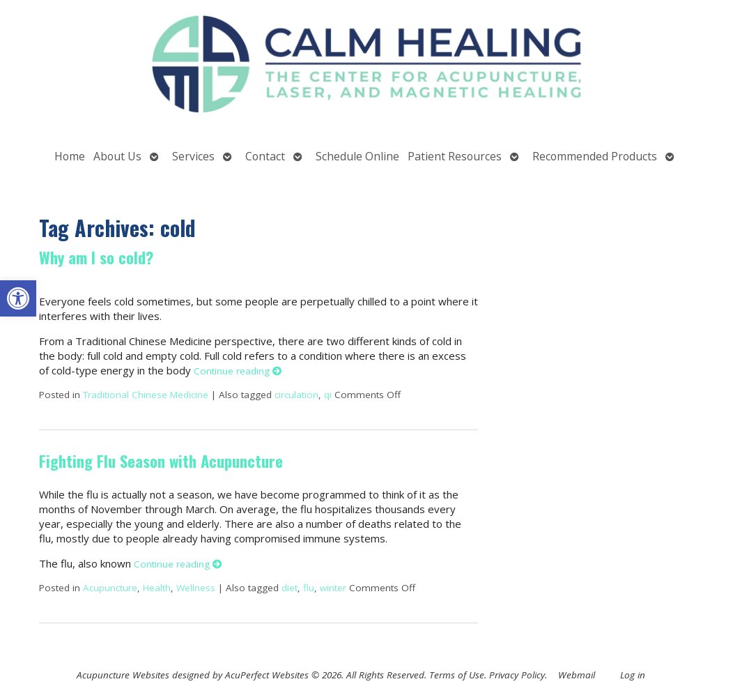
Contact (265, 156)
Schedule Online (357, 156)
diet (290, 588)
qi (328, 395)
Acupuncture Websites (123, 675)
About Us (117, 156)
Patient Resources (455, 156)
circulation (296, 395)
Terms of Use (457, 675)
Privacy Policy (517, 675)
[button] (18, 298)
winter (333, 588)
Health (157, 588)
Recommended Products (595, 156)
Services (193, 156)
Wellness (196, 588)
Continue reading (238, 371)
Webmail (577, 675)
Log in (633, 675)
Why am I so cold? (96, 257)
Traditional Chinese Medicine (146, 395)
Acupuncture (110, 588)
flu (309, 588)
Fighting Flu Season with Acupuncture (161, 461)
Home (70, 156)
